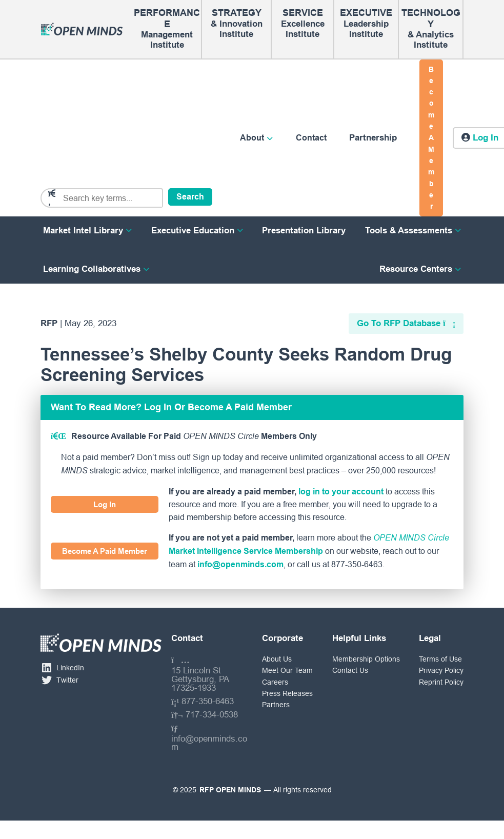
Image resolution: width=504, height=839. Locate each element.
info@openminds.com (240, 564)
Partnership (373, 138)
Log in (486, 138)
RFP (49, 323)
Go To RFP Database (399, 323)
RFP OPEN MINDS (230, 790)
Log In (105, 504)
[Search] (109, 198)
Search (190, 197)
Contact (311, 138)
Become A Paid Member (105, 551)
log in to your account (341, 492)
